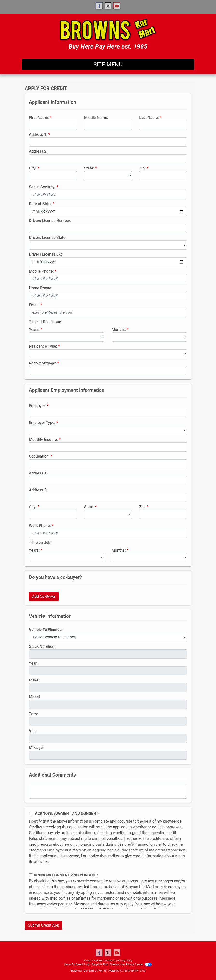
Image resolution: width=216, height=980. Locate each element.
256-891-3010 (138, 971)
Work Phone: (40, 526)
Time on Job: (40, 542)
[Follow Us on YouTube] (117, 6)
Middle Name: (96, 118)
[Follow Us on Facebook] (99, 6)
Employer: (37, 406)
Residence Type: (43, 346)
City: (33, 168)
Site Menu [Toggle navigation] (108, 65)
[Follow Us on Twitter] (108, 6)
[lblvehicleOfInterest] (108, 637)
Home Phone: (41, 288)
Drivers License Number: (50, 221)
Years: (34, 329)
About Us (97, 961)
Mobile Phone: (41, 271)
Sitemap (114, 964)
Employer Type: (42, 423)
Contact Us (110, 961)
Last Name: (149, 118)
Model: (35, 697)
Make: (34, 680)
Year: (33, 663)
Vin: (32, 731)
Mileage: (36, 748)
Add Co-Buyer (44, 596)
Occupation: (39, 456)
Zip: (142, 168)
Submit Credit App (44, 925)
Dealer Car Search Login (77, 964)
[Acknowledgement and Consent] (30, 813)
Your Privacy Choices (136, 964)
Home (87, 961)
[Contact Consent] (30, 875)
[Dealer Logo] (108, 35)
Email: (34, 305)
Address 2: (38, 151)
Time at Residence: (45, 322)
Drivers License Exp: (46, 254)
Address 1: (38, 134)
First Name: (39, 118)
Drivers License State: (48, 237)
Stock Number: (42, 646)
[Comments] (108, 791)
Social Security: (42, 187)
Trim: (33, 714)
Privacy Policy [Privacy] (125, 961)
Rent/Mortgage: (43, 363)
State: (89, 168)
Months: (119, 329)
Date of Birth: (40, 204)
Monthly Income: (43, 439)
